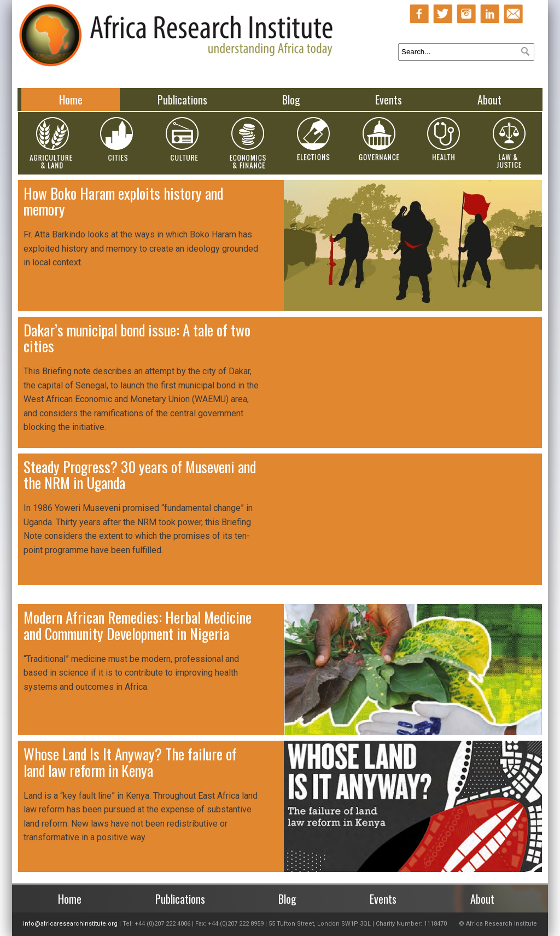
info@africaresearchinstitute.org (70, 924)
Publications (182, 100)
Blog (291, 100)
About (489, 100)
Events (389, 100)
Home (71, 100)
